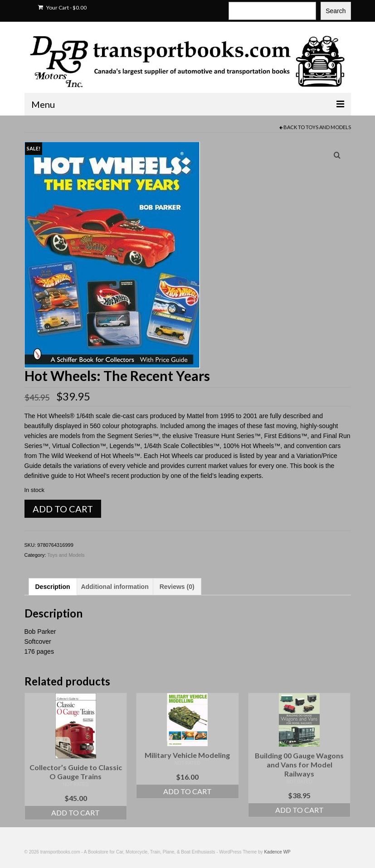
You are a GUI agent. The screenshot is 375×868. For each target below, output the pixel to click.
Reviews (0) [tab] (177, 587)
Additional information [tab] (114, 587)
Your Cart (62, 7)
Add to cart (63, 509)
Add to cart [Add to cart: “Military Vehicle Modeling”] (187, 791)
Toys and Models (328, 127)
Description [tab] (53, 587)
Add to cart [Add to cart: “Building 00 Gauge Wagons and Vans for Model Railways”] (300, 810)
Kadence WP (277, 852)
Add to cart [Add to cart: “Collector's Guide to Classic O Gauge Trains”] (75, 813)
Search (336, 11)
